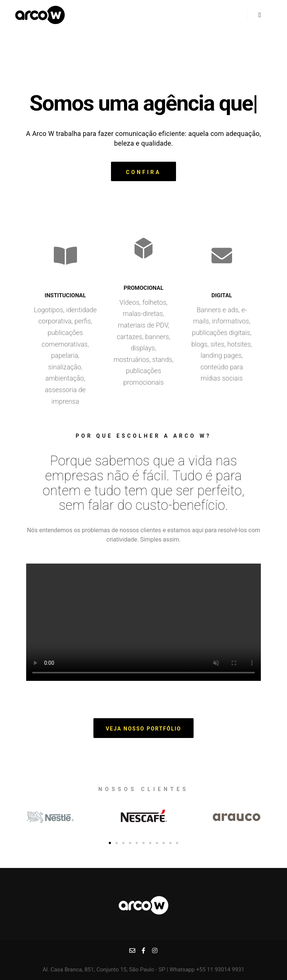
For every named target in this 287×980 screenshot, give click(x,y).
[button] (143, 171)
